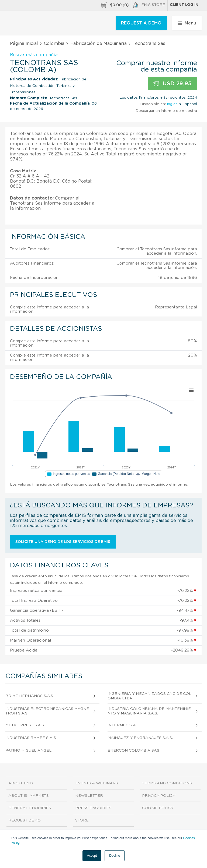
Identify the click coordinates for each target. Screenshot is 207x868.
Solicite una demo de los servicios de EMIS (63, 542)
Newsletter (89, 796)
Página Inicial (24, 44)
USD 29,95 (172, 84)
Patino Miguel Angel (28, 750)
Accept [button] (92, 856)
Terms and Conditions (167, 783)
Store (82, 820)
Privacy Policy (159, 796)
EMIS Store (149, 5)
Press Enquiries (93, 808)
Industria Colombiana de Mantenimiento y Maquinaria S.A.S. (149, 711)
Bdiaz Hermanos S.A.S (29, 696)
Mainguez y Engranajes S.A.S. (140, 738)
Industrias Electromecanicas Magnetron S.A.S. (47, 711)
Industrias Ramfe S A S (31, 738)
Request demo (25, 820)
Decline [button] (115, 856)
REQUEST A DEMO (141, 23)
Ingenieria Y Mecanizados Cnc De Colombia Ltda (149, 696)
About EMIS (21, 783)
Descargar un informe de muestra (166, 111)
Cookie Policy (158, 808)
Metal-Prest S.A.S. (25, 725)
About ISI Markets (29, 796)
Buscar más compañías (35, 55)
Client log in (184, 5)
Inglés (172, 104)
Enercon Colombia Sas (133, 750)
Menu (187, 23)
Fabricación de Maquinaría (99, 44)
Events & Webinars (97, 783)
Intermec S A (122, 725)
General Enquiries (30, 808)
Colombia (54, 44)
